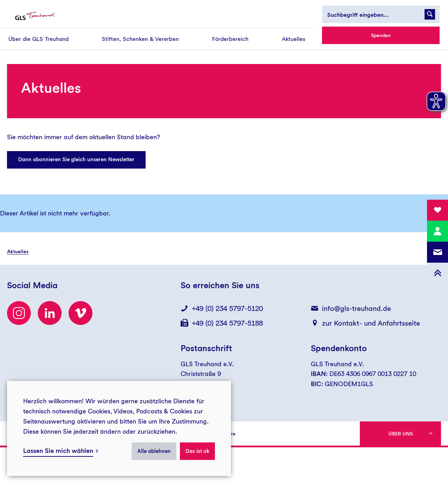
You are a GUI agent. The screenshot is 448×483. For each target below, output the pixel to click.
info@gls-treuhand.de (356, 308)
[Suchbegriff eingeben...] (381, 14)
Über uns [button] (401, 434)
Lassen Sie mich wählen (58, 451)
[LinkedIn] (50, 313)
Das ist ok (197, 451)
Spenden (381, 35)
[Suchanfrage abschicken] (430, 14)
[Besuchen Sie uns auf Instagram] (19, 313)
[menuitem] (38, 39)
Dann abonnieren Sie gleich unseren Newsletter (76, 159)
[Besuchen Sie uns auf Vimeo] (80, 313)
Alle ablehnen (154, 451)
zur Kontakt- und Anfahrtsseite (371, 323)
